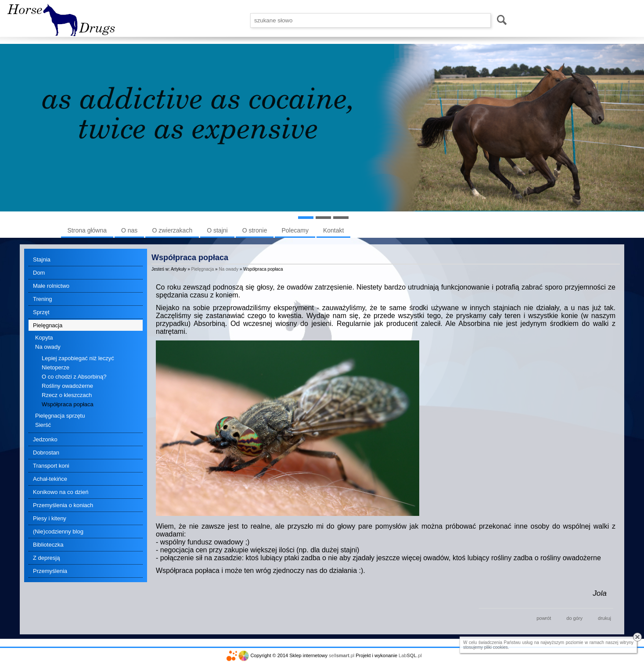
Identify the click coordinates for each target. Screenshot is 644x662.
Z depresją (46, 558)
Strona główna (87, 230)
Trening (43, 299)
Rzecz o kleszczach (67, 395)
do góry (574, 618)
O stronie (255, 230)
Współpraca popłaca (68, 404)
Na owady (48, 347)
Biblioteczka (48, 545)
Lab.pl (410, 655)
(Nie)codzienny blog (58, 531)
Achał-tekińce (50, 479)
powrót (544, 618)
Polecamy (295, 230)
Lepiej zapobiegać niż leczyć (78, 358)
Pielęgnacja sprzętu (60, 416)
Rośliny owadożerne (67, 386)
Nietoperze (56, 367)
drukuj (604, 618)
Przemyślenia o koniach (63, 505)
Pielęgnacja (48, 325)
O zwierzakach (172, 230)
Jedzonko (45, 439)
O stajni (217, 230)
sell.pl (342, 655)
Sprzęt (41, 312)
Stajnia (42, 259)
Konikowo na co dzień (61, 492)
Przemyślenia (50, 571)
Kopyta (44, 338)
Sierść (43, 425)
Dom (39, 273)
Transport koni (51, 466)
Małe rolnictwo (51, 286)
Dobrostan (46, 453)
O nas (129, 230)
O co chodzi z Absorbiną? (74, 377)
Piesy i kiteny (50, 518)
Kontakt (333, 230)
